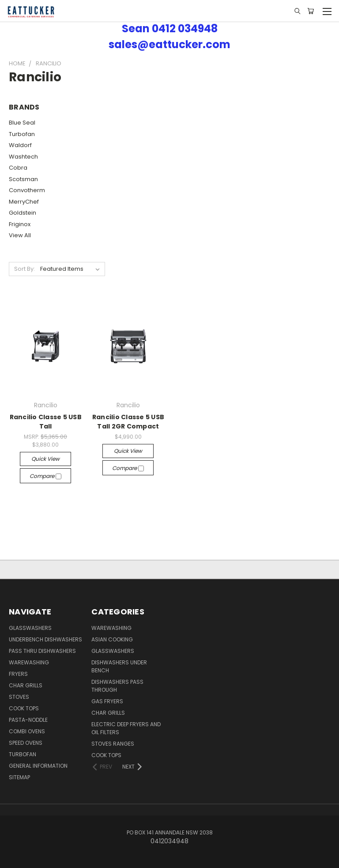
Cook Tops (24, 708)
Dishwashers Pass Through (117, 686)
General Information (38, 766)
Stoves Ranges (113, 744)
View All (20, 235)
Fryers (18, 674)
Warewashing (29, 662)
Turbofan (22, 134)
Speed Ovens (26, 743)
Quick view (45, 459)
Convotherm (27, 190)
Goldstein (23, 213)
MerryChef (24, 202)
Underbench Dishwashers (45, 639)
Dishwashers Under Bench (119, 666)
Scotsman (23, 179)
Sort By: (24, 269)
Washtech (23, 157)
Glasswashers (30, 628)
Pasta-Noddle (28, 720)
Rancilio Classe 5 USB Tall (46, 422)
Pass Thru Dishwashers (42, 651)
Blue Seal (22, 123)
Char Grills (26, 685)
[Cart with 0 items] (311, 11)
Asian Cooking (112, 639)
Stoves (19, 697)
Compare (45, 476)
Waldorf (20, 145)
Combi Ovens (27, 731)
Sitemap (19, 777)
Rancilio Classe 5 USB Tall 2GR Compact (128, 422)
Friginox (20, 224)
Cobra (18, 168)
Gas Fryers (107, 701)
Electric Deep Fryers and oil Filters (126, 728)
